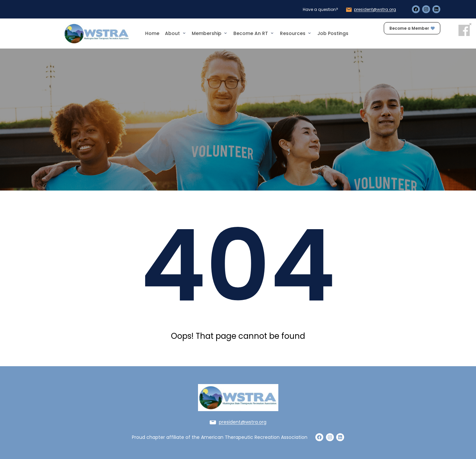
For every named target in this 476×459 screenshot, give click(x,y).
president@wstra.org (375, 9)
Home (152, 33)
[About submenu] (184, 33)
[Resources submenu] (309, 33)
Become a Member (412, 28)
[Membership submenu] (225, 33)
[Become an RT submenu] (272, 33)
